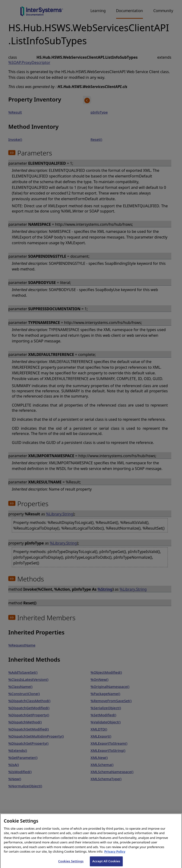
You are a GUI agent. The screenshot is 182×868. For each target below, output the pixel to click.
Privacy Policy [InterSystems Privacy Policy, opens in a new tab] (115, 855)
